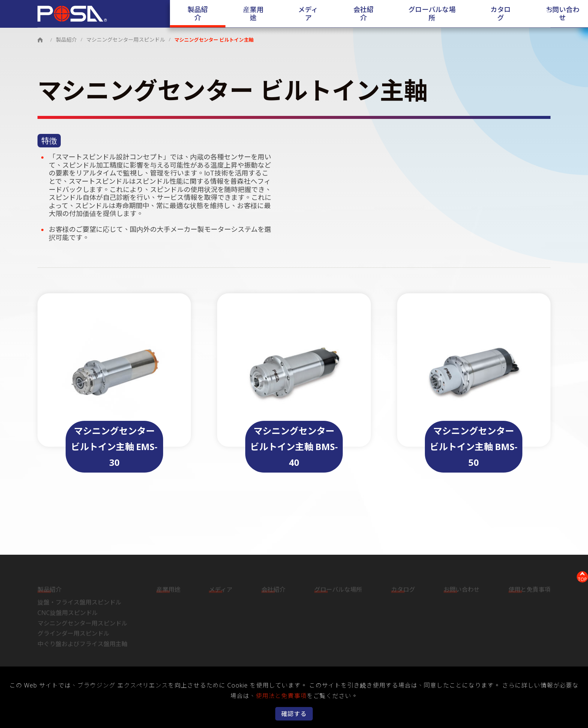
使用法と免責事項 (281, 696)
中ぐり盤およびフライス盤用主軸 (82, 644)
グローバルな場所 (389, 14)
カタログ (448, 14)
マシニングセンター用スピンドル (121, 39)
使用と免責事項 (529, 590)
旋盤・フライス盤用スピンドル (79, 603)
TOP (579, 576)
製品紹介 (203, 14)
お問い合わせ (498, 14)
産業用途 (246, 14)
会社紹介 (331, 14)
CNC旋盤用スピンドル (68, 613)
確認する (294, 714)
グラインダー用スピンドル (73, 633)
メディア (288, 14)
